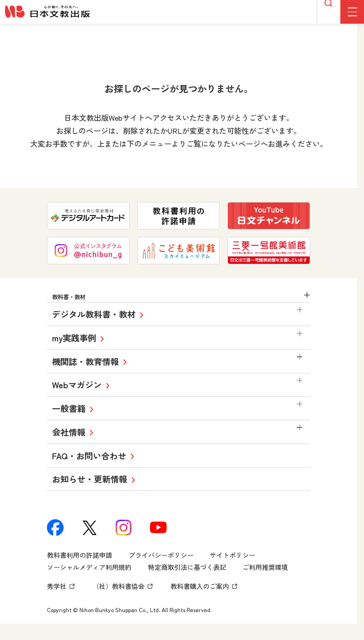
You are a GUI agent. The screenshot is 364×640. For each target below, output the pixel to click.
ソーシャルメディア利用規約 (89, 575)
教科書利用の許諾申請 (79, 563)
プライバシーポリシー (161, 563)
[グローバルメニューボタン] (352, 12)
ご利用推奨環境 (265, 575)
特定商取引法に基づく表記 (187, 575)
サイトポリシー (233, 563)
